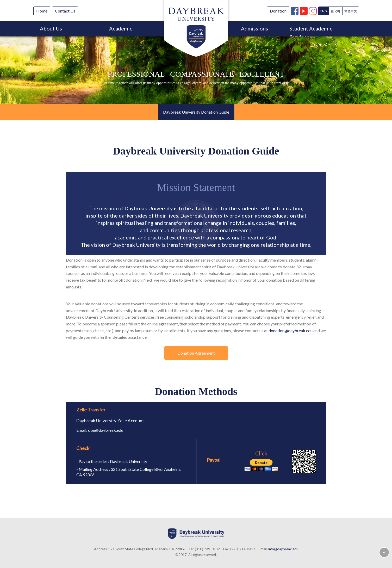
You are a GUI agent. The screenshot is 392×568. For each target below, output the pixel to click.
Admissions (254, 28)
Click (261, 461)
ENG (324, 11)
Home (42, 11)
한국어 (335, 11)
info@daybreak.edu (283, 549)
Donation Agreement (196, 353)
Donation (278, 11)
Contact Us (65, 11)
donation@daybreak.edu (291, 331)
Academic (121, 28)
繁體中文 (351, 11)
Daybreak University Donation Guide (196, 112)
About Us (51, 28)
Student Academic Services (311, 31)
